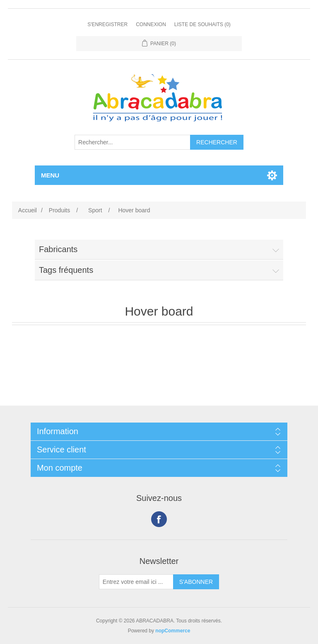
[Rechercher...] (132, 142)
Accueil (28, 210)
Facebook (159, 519)
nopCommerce (173, 631)
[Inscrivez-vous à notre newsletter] (136, 582)
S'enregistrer (107, 24)
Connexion (151, 24)
